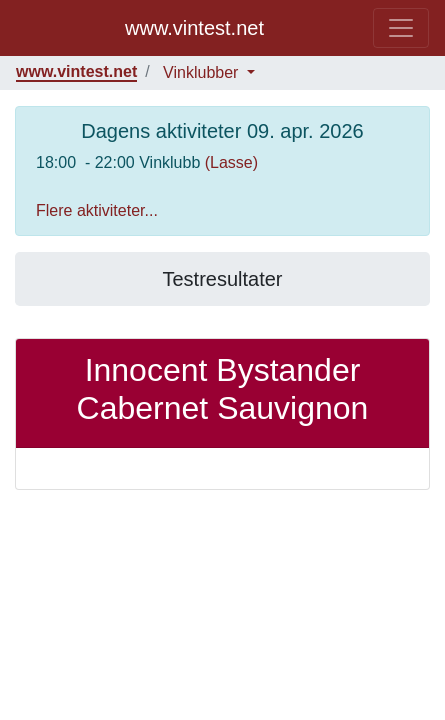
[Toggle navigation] (401, 28)
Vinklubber (203, 72)
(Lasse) (231, 162)
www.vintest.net (194, 28)
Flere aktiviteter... (97, 210)
